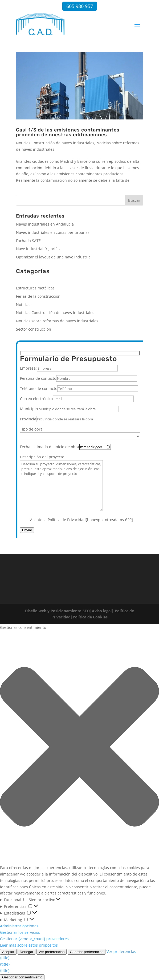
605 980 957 (80, 6)
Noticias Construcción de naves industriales (55, 143)
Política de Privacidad (67, 520)
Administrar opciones (19, 926)
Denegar (26, 952)
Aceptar (8, 952)
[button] (79, 748)
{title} (5, 958)
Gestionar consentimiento (22, 977)
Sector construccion (34, 329)
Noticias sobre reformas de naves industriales (57, 321)
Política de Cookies (90, 617)
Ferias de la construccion (38, 296)
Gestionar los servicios (20, 932)
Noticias (23, 305)
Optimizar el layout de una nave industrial (54, 257)
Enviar (27, 530)
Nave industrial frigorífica (39, 249)
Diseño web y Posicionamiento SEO (57, 611)
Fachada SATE (28, 241)
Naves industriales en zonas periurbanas (53, 232)
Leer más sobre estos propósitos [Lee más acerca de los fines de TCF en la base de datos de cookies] (29, 945)
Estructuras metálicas (35, 288)
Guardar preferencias (87, 952)
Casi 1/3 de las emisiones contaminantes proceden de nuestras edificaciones (68, 132)
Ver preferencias (52, 952)
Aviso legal (102, 611)
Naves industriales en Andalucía (45, 224)
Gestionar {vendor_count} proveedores (34, 939)
